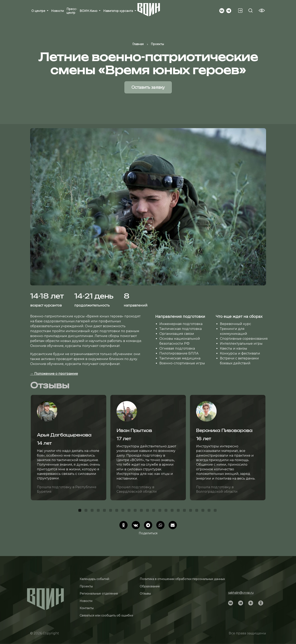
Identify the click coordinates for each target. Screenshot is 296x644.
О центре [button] (39, 11)
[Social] (222, 10)
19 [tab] (191, 511)
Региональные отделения (99, 594)
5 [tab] (105, 511)
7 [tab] (117, 511)
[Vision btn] (262, 10)
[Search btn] (250, 10)
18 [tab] (185, 511)
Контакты (87, 608)
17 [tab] (179, 511)
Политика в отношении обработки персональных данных (182, 579)
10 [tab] (136, 511)
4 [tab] (99, 511)
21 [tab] (203, 511)
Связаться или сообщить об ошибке (106, 616)
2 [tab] (87, 511)
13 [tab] (154, 511)
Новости (57, 11)
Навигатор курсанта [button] (118, 11)
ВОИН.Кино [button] (89, 11)
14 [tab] (160, 511)
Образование (150, 586)
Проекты (86, 586)
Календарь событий (94, 579)
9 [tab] (130, 511)
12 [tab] (148, 511)
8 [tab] (123, 511)
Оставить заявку (148, 87)
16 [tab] (173, 511)
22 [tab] (210, 511)
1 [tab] (80, 511)
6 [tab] (111, 511)
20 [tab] (197, 511)
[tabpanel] (69, 448)
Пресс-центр (72, 11)
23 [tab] (216, 511)
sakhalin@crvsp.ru (241, 593)
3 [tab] (93, 511)
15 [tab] (167, 511)
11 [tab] (142, 511)
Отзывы (145, 594)
